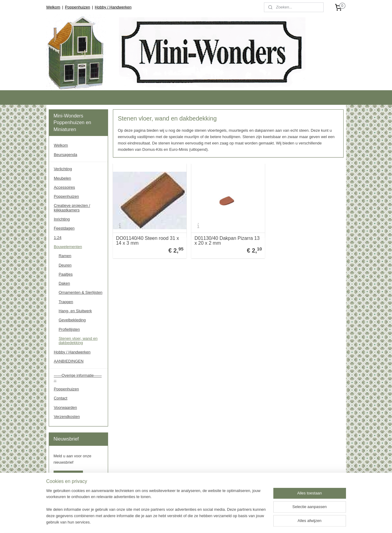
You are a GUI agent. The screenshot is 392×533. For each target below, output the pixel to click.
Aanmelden (68, 475)
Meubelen (63, 178)
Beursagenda (66, 155)
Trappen (66, 302)
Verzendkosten (67, 417)
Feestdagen (64, 228)
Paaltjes (66, 274)
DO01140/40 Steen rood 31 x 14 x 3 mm (147, 241)
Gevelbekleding (72, 320)
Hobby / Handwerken (113, 7)
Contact (61, 398)
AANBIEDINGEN (69, 361)
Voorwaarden (66, 407)
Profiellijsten (69, 329)
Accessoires (64, 187)
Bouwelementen (68, 247)
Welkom (53, 7)
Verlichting (63, 169)
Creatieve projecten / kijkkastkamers (72, 208)
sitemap (199, 522)
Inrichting (62, 219)
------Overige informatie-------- (78, 377)
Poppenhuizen (78, 7)
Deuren (65, 265)
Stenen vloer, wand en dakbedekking (78, 341)
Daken (64, 283)
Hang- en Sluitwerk (75, 311)
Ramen (65, 256)
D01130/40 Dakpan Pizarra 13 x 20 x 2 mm (227, 241)
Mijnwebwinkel (277, 522)
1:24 (58, 238)
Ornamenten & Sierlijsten (81, 292)
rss (210, 522)
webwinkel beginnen (230, 522)
